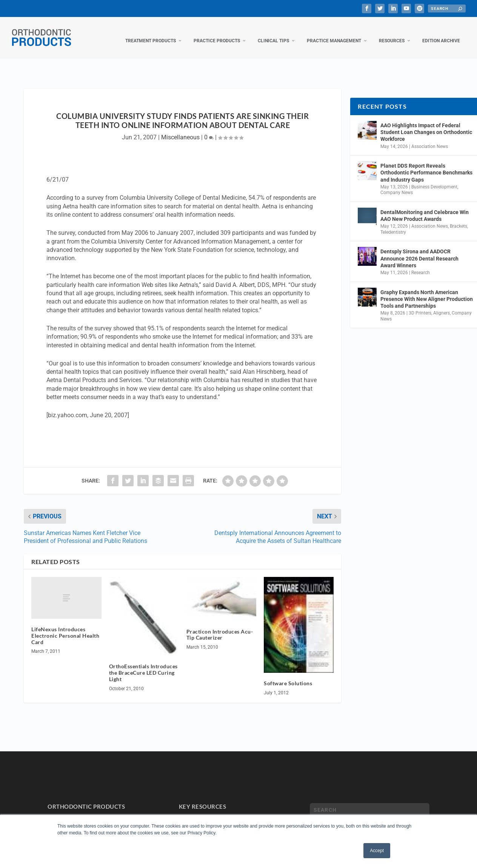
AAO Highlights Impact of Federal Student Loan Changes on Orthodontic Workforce (426, 125)
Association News (430, 139)
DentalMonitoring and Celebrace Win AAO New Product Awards (425, 208)
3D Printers (420, 305)
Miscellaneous (180, 130)
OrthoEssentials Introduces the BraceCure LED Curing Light (143, 665)
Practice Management (334, 33)
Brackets (459, 219)
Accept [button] (377, 851)
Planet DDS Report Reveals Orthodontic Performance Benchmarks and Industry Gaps (426, 165)
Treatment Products (151, 33)
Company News (397, 185)
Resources (392, 33)
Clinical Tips (273, 33)
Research (421, 265)
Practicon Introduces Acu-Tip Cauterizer (220, 627)
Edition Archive (441, 33)
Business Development (434, 179)
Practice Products (217, 33)
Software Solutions (288, 676)
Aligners (442, 305)
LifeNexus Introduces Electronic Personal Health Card (65, 628)
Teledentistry (393, 225)
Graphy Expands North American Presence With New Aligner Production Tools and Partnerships (427, 291)
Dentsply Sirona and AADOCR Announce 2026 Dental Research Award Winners (419, 251)
